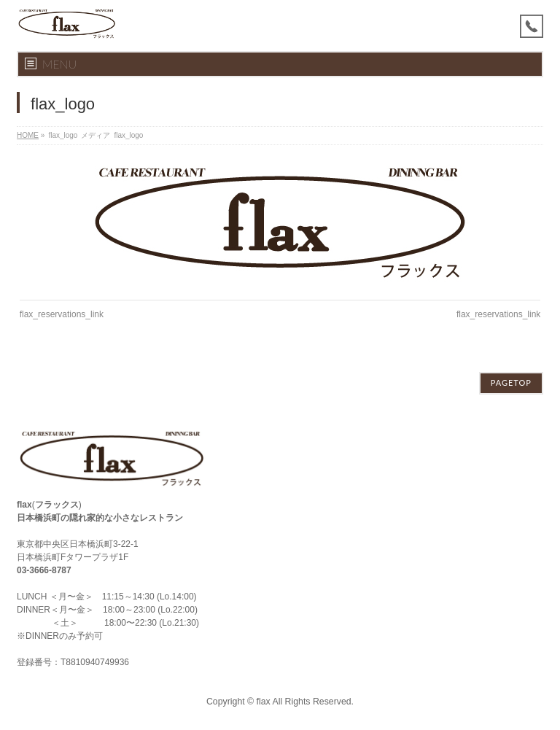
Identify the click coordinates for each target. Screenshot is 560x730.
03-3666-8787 (44, 570)
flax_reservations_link (62, 314)
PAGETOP (511, 383)
